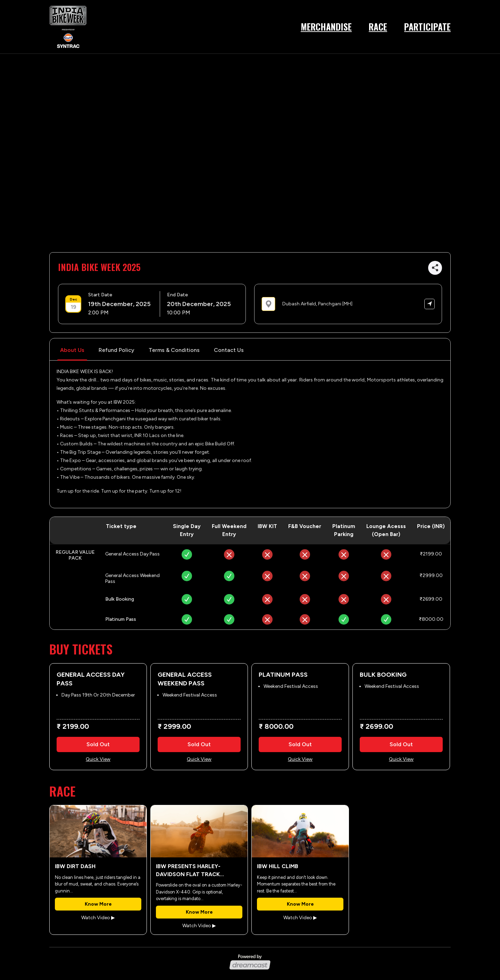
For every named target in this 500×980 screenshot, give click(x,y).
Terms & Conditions (174, 350)
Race (378, 27)
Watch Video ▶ (98, 918)
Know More (98, 904)
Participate (427, 27)
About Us (72, 350)
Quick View (98, 759)
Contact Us (229, 350)
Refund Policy (116, 350)
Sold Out (98, 744)
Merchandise (326, 27)
